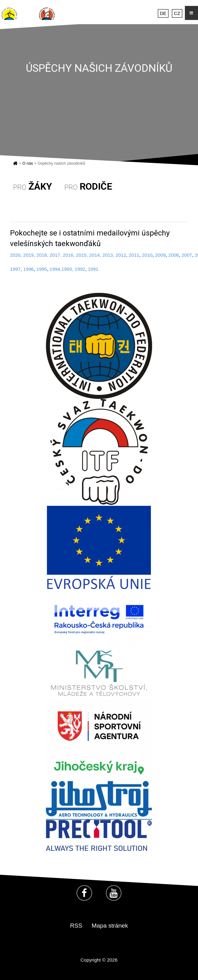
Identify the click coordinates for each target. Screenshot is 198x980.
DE (163, 14)
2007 (187, 255)
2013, (108, 255)
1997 (15, 269)
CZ (177, 14)
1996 (28, 269)
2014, (95, 255)
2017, (56, 255)
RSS (76, 926)
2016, (69, 255)
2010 (147, 255)
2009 (161, 255)
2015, (82, 255)
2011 (134, 255)
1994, (56, 269)
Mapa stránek (110, 926)
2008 (174, 255)
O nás (28, 163)
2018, (42, 255)
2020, (16, 255)
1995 (42, 269)
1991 (93, 269)
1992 (80, 269)
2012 (120, 255)
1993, (67, 269)
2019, (29, 255)
